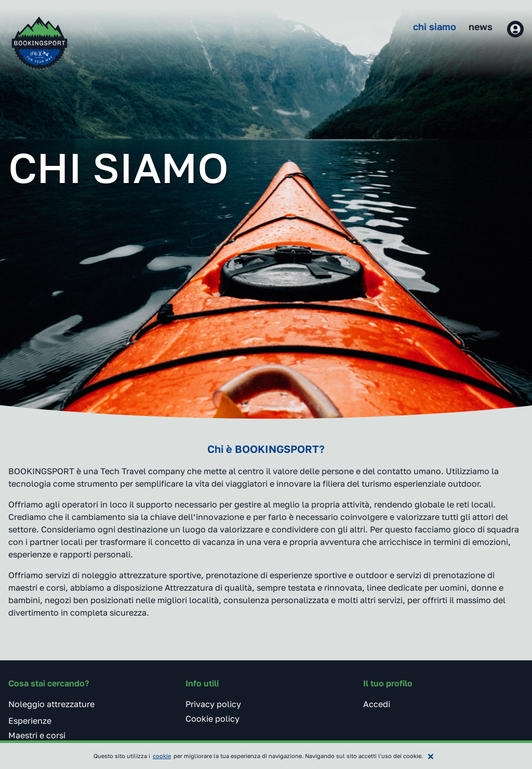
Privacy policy (213, 704)
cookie (162, 756)
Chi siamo (435, 27)
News (481, 27)
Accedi (377, 704)
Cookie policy (212, 719)
